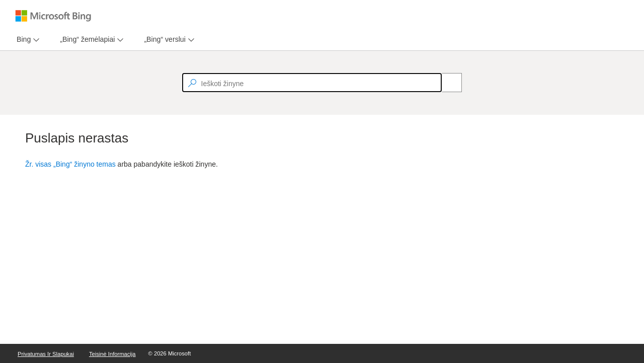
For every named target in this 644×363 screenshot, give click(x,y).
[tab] (22, 40)
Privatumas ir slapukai (46, 354)
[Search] (446, 83)
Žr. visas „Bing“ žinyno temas (70, 164)
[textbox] (312, 83)
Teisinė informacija (112, 354)
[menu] (27, 40)
